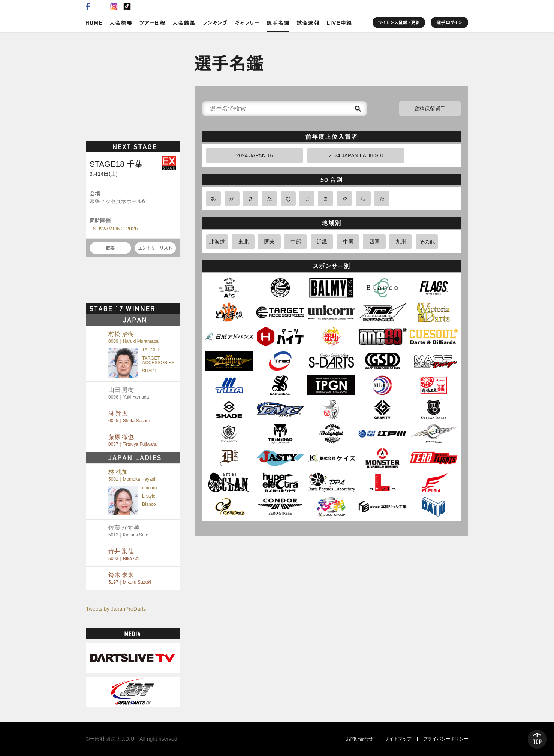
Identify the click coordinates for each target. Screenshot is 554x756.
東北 (243, 242)
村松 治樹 (134, 337)
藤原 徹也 (133, 440)
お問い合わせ (359, 739)
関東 (270, 242)
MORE (166, 309)
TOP (537, 739)
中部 (296, 242)
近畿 (322, 242)
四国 (374, 242)
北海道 (217, 242)
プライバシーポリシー (446, 739)
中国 (348, 242)
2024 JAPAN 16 (255, 155)
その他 (427, 242)
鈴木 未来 (130, 578)
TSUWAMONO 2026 (114, 229)
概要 (110, 248)
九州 (401, 242)
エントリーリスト (155, 248)
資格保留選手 (430, 109)
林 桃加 (133, 475)
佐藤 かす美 (128, 531)
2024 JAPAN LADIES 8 (356, 155)
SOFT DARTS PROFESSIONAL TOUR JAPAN (133, 85)
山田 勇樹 (129, 393)
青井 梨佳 (124, 555)
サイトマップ (398, 739)
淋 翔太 (129, 417)
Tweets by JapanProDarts (116, 609)
